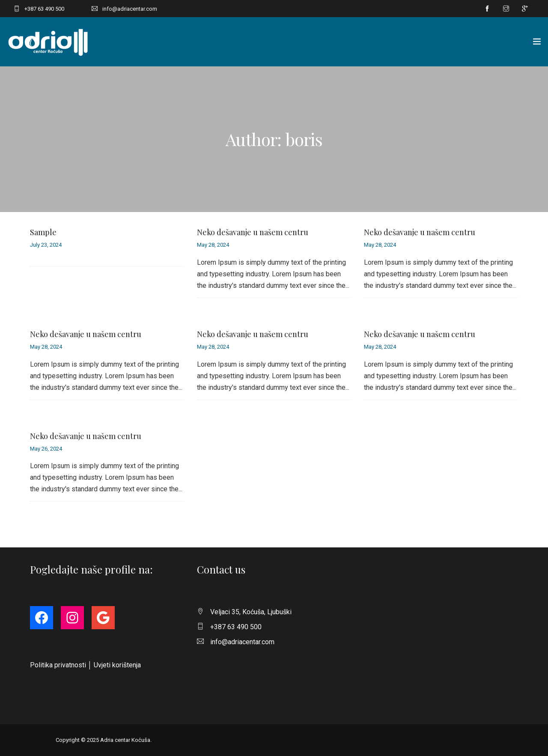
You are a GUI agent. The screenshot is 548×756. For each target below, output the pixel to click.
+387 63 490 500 (44, 9)
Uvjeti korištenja (117, 665)
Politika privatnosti (58, 665)
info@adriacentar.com (130, 9)
